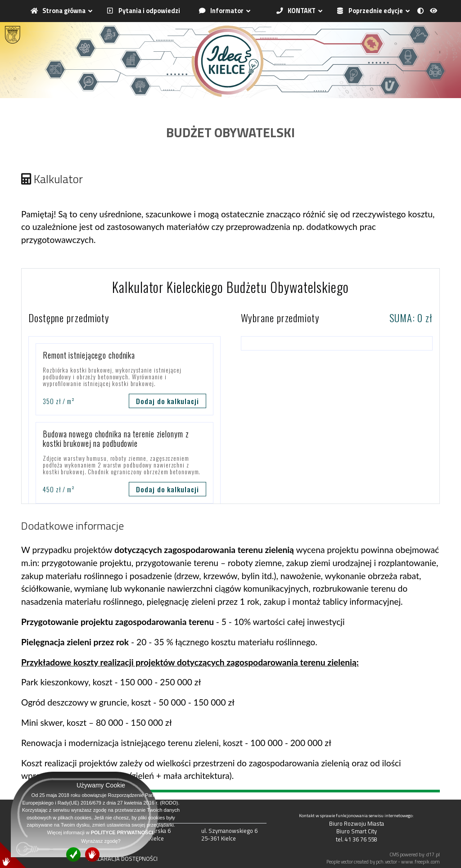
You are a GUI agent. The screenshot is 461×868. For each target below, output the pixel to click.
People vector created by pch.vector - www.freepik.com (383, 861)
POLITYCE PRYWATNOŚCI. (123, 832)
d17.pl (433, 854)
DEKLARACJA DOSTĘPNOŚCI (123, 859)
